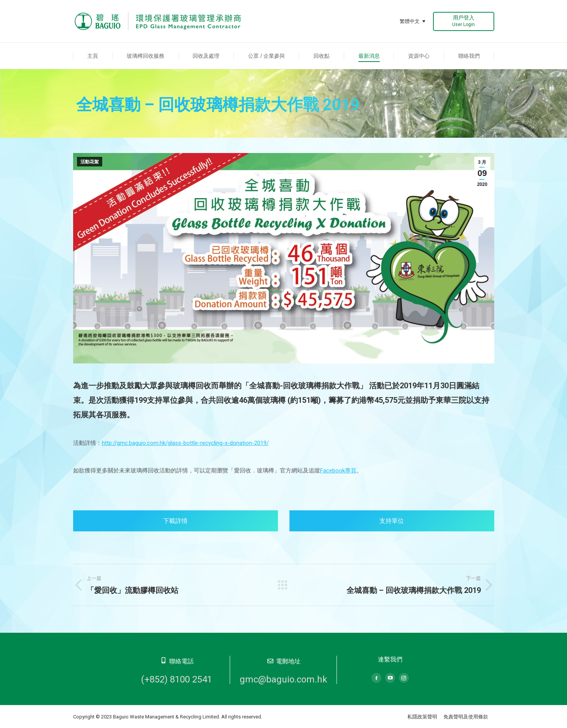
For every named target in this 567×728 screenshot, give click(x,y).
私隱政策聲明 (422, 717)
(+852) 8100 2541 (176, 679)
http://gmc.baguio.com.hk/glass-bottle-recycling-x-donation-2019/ (185, 443)
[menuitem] (93, 56)
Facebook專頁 (338, 471)
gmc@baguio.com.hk (283, 679)
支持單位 (392, 521)
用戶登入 (463, 21)
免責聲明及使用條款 (466, 717)
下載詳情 (175, 521)
